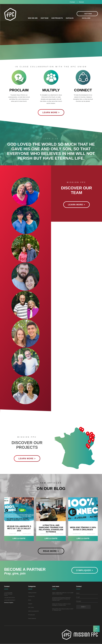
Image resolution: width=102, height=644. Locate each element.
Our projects (57, 18)
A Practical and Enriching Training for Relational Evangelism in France (51, 529)
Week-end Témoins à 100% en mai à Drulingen (83, 529)
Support (30, 604)
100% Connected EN (33, 611)
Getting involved (32, 593)
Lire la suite (19, 538)
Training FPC (32, 596)
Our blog (70, 18)
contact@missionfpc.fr (10, 600)
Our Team (44, 18)
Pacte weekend (32, 619)
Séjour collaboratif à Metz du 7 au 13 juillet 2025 (19, 529)
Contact (72, 2)
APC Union (31, 608)
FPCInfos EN (32, 615)
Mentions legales (9, 603)
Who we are (33, 18)
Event (30, 600)
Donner (81, 2)
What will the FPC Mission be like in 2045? (63, 609)
